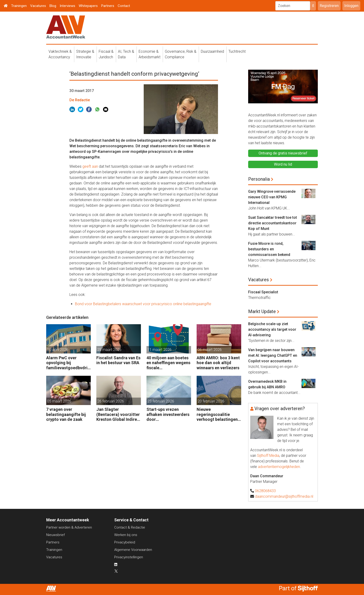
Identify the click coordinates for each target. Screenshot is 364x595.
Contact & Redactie (130, 527)
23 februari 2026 (161, 401)
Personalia (259, 179)
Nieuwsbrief (55, 535)
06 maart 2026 (210, 350)
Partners (108, 6)
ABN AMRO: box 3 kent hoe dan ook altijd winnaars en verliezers (218, 363)
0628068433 (265, 491)
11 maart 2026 (159, 350)
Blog (53, 6)
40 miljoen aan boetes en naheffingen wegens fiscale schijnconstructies (168, 363)
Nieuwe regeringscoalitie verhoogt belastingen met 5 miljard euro (217, 414)
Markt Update (262, 311)
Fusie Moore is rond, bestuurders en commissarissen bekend (269, 249)
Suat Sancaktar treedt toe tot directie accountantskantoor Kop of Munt (273, 223)
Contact (124, 6)
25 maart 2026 (109, 350)
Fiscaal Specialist (263, 292)
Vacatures (38, 6)
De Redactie (80, 100)
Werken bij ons (126, 535)
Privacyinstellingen (129, 557)
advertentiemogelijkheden (279, 467)
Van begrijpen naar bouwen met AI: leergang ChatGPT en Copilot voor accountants (273, 355)
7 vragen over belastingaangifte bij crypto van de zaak (66, 414)
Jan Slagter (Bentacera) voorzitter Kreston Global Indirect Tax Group (119, 414)
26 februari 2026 (111, 401)
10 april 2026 (58, 350)
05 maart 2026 (59, 401)
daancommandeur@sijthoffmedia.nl (284, 496)
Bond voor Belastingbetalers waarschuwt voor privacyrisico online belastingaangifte (143, 304)
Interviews (67, 6)
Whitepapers (88, 6)
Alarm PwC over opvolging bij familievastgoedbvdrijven (68, 363)
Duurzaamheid (212, 51)
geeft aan (90, 166)
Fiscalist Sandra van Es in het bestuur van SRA (118, 360)
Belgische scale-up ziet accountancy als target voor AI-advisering (272, 329)
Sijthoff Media (268, 456)
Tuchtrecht (237, 51)
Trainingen (19, 6)
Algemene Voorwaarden (133, 550)
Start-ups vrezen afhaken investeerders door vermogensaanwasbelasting (169, 414)
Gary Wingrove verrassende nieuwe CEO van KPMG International (272, 197)
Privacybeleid (125, 542)
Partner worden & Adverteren (69, 527)
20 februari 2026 (211, 401)
